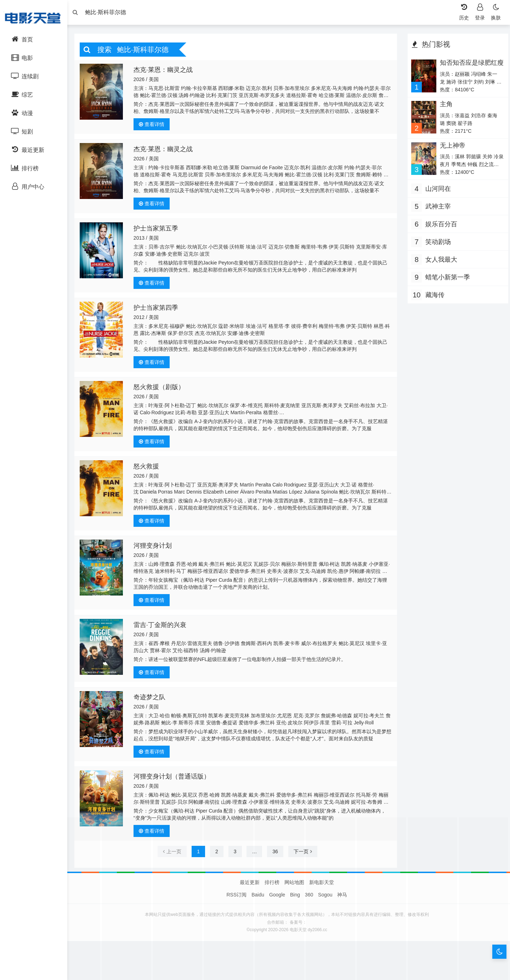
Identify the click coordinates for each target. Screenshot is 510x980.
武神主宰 (436, 208)
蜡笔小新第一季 (446, 279)
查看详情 (154, 126)
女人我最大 (440, 261)
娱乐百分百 (440, 226)
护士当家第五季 (158, 230)
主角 (444, 106)
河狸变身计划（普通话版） (174, 778)
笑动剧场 (436, 244)
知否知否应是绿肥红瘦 (466, 68)
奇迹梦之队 (152, 699)
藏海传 (433, 297)
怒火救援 (149, 468)
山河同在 (436, 190)
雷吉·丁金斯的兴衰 (162, 627)
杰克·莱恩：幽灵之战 (166, 72)
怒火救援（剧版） (161, 389)
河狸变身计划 (155, 547)
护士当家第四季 (158, 309)
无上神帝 (450, 147)
